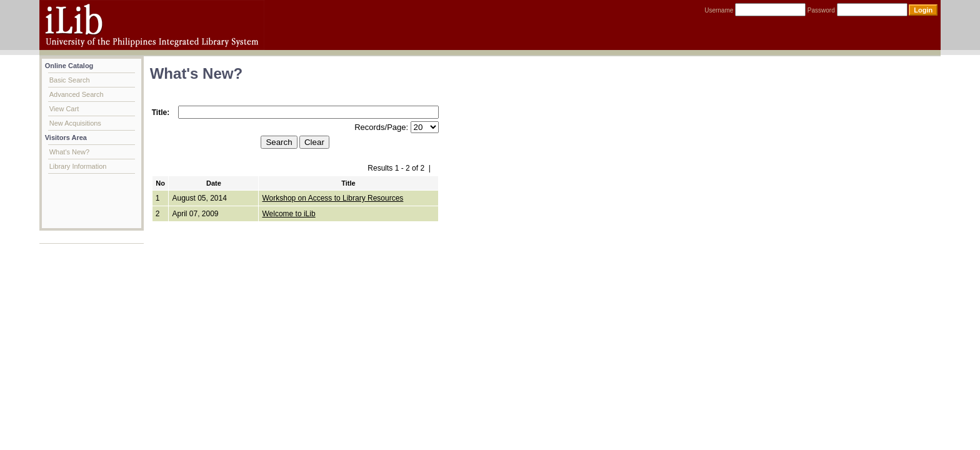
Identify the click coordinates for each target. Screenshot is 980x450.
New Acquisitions (75, 123)
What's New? (69, 152)
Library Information (78, 166)
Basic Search (70, 80)
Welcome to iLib (288, 214)
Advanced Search (77, 94)
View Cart (64, 109)
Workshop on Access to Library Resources (332, 198)
